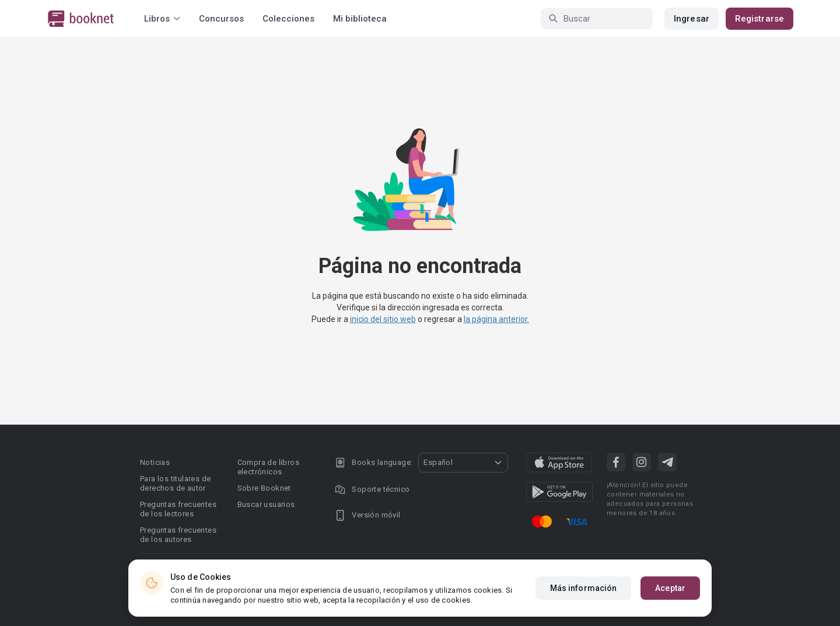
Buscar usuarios (266, 504)
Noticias (155, 462)
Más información (584, 588)
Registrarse (759, 19)
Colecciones (288, 19)
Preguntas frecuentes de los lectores (178, 509)
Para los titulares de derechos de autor (175, 483)
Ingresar (692, 19)
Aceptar (670, 588)
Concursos (221, 19)
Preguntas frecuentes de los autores (178, 535)
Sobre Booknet (264, 488)
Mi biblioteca (360, 19)
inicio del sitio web (383, 319)
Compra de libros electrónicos (268, 467)
